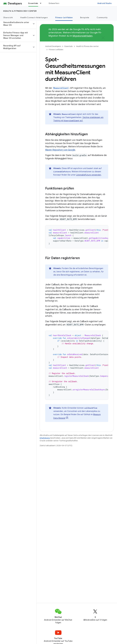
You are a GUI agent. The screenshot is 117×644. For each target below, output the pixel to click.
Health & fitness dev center (20, 11)
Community (102, 17)
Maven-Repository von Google (60, 150)
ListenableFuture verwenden (89, 175)
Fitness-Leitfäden (56, 50)
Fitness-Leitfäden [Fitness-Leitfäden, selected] (64, 17)
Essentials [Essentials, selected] (33, 3)
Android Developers (53, 46)
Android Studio (105, 3)
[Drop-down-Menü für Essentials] (42, 3)
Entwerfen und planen (59, 3)
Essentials (69, 46)
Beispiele (85, 17)
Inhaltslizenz (45, 438)
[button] (16, 24)
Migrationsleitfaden (83, 36)
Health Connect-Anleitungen (34, 17)
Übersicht (8, 17)
